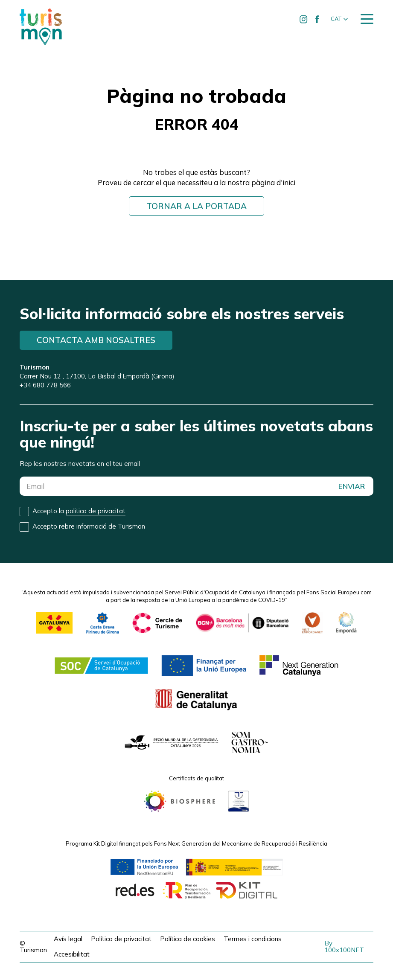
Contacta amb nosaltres (96, 340)
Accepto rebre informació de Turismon (89, 526)
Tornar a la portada (196, 206)
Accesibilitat (72, 954)
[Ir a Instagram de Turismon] (304, 19)
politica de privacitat (96, 511)
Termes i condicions (253, 939)
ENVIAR (352, 486)
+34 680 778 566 (45, 385)
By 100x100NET (344, 947)
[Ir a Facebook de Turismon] (317, 19)
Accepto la (79, 511)
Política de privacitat (121, 939)
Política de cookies (188, 939)
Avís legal (68, 939)
